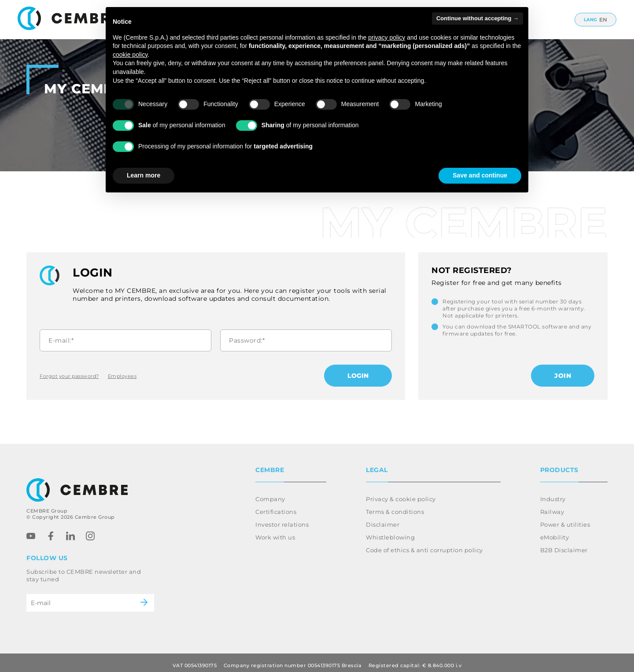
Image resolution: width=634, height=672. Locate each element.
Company (270, 494)
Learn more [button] (144, 175)
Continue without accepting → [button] (477, 18)
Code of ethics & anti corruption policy (424, 545)
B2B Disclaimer (564, 545)
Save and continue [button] (480, 175)
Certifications (276, 506)
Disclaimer (383, 519)
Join (563, 376)
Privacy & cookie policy (401, 494)
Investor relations (282, 519)
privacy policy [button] (387, 37)
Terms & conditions (395, 506)
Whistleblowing (390, 532)
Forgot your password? (69, 376)
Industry (553, 494)
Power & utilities (565, 519)
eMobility (555, 532)
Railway (552, 506)
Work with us (275, 532)
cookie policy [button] (130, 55)
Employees (122, 376)
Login (358, 376)
